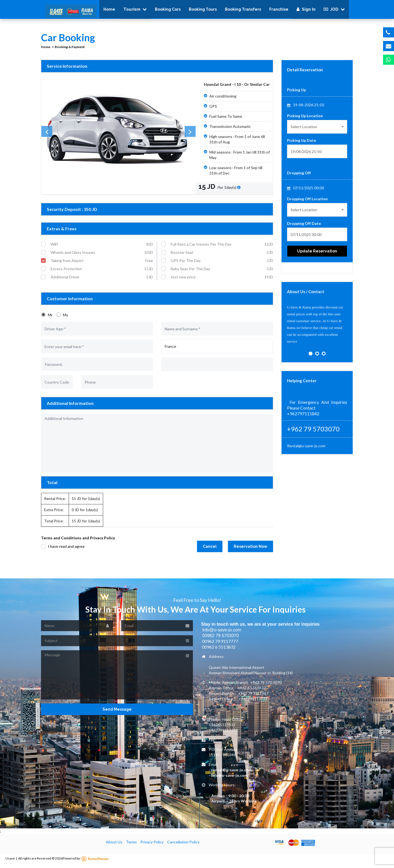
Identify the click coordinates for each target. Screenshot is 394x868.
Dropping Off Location (307, 202)
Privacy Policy (152, 845)
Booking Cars (168, 11)
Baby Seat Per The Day (222, 272)
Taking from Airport (102, 264)
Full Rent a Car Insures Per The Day (222, 248)
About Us (114, 845)
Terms (131, 845)
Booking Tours (203, 11)
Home (109, 11)
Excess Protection (102, 272)
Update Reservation (317, 255)
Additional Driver (102, 281)
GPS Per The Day (222, 264)
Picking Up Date (302, 144)
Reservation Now (250, 550)
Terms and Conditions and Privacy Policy (78, 541)
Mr (50, 318)
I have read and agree (66, 550)
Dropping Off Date (304, 227)
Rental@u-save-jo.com (306, 449)
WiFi (102, 248)
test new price (222, 281)
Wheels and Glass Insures (102, 256)
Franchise (279, 11)
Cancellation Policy (183, 845)
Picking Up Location (305, 119)
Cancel (210, 550)
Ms (66, 318)
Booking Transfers (243, 11)
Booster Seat (222, 256)
